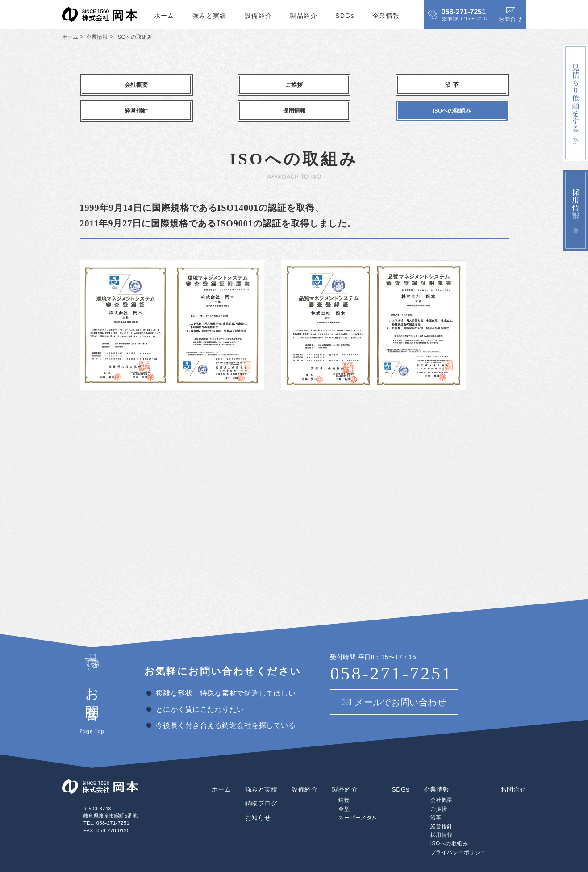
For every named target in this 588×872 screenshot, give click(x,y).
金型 (344, 784)
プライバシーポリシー (458, 828)
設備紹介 (259, 16)
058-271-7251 (391, 648)
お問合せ (513, 764)
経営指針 (442, 801)
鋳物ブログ (261, 779)
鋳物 (344, 776)
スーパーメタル (358, 793)
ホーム (164, 16)
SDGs (345, 16)
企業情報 (386, 16)
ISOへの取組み (449, 819)
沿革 (436, 793)
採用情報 (442, 810)
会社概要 (442, 776)
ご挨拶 (439, 784)
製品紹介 (304, 16)
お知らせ (258, 793)
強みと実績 (210, 16)
